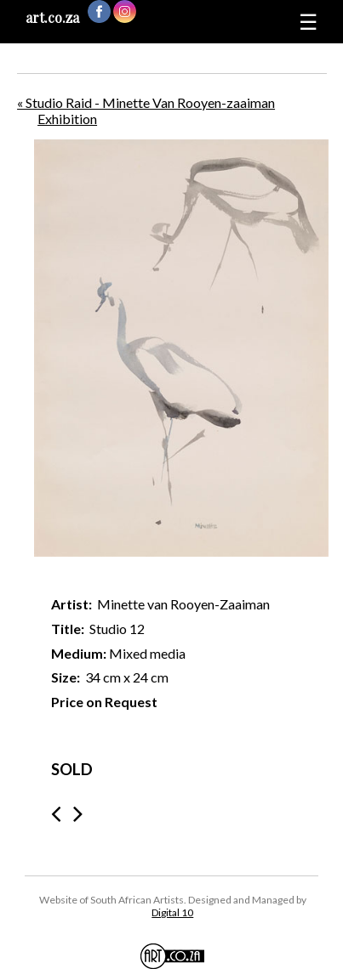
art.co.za (52, 17)
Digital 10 (172, 912)
